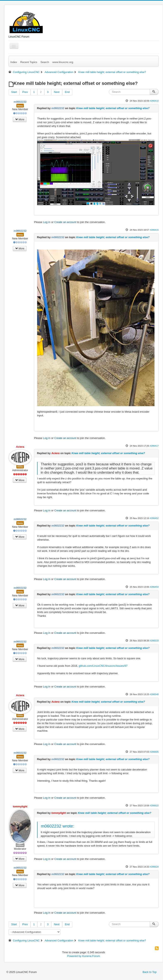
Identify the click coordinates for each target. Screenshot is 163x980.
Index (14, 62)
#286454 (154, 587)
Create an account (65, 222)
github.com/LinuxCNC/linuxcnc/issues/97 (103, 666)
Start (14, 92)
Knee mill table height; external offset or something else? (113, 108)
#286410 (154, 101)
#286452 (154, 518)
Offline (20, 845)
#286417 (154, 446)
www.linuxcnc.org (63, 62)
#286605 (154, 752)
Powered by (74, 956)
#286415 (154, 230)
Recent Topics (29, 62)
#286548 (154, 694)
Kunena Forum (91, 956)
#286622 (154, 806)
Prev (25, 92)
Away (20, 106)
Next (57, 92)
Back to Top (150, 972)
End (67, 92)
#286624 (154, 867)
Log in (47, 222)
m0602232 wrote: (58, 826)
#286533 (154, 641)
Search (45, 62)
